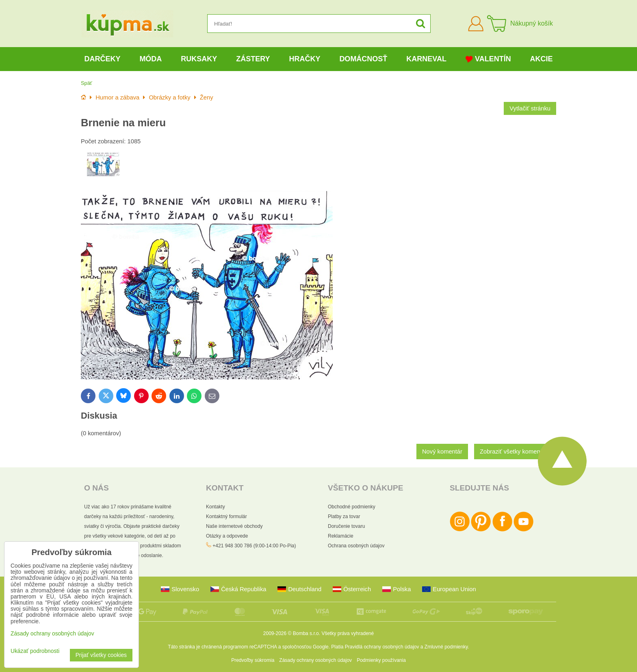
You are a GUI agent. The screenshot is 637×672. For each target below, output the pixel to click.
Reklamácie (341, 536)
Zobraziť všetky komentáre (515, 452)
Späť (87, 83)
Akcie (542, 59)
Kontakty (216, 507)
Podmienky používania (381, 660)
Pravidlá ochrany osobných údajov (382, 647)
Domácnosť (363, 59)
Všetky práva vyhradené (348, 633)
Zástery (253, 59)
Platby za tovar (344, 516)
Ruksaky (199, 59)
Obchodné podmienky (352, 507)
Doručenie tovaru (346, 526)
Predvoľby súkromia (253, 660)
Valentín (488, 59)
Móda (151, 59)
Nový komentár (442, 452)
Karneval (426, 59)
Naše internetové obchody (234, 526)
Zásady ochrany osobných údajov (315, 660)
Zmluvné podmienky (446, 647)
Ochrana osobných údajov (356, 546)
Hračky (304, 59)
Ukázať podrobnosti (35, 651)
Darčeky (102, 59)
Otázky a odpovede (227, 536)
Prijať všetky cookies (101, 655)
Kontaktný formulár (226, 516)
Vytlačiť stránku (530, 108)
